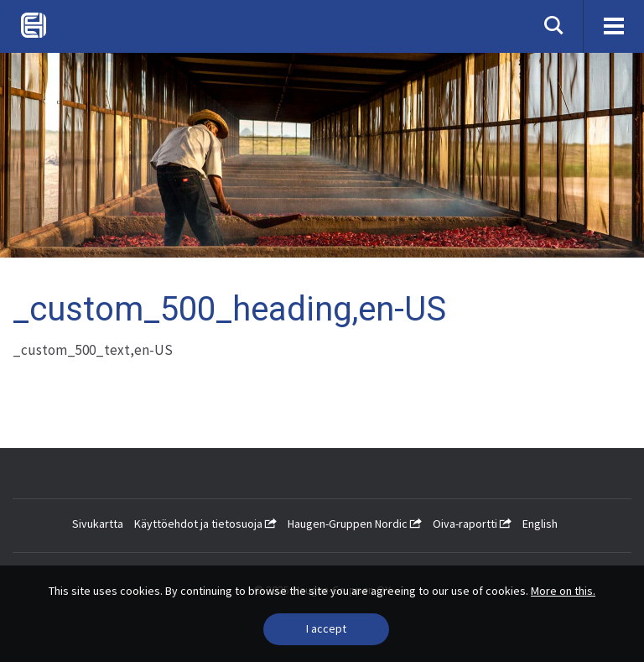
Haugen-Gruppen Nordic (355, 524)
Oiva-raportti (472, 524)
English (540, 524)
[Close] (326, 629)
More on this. (563, 591)
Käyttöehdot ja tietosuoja (205, 524)
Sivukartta (98, 524)
